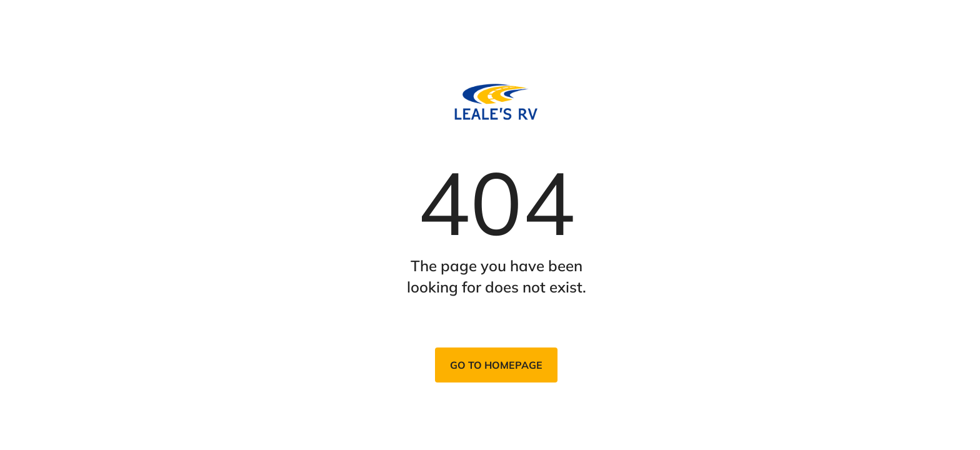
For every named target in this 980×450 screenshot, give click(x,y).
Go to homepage (496, 365)
